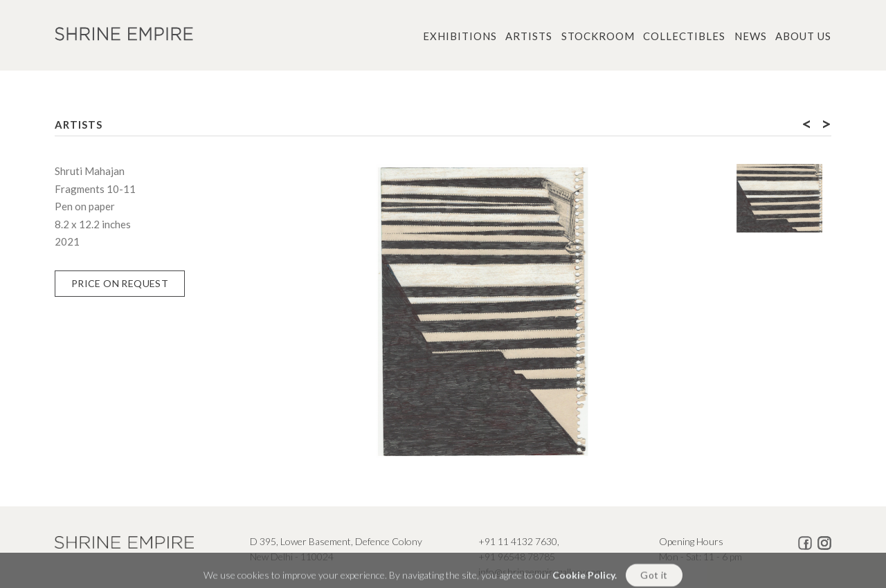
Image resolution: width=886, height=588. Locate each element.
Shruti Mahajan (90, 171)
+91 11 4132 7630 (518, 541)
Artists (529, 36)
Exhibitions (460, 36)
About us (803, 36)
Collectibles (684, 36)
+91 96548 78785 (517, 557)
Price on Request (120, 283)
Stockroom (598, 36)
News (751, 36)
